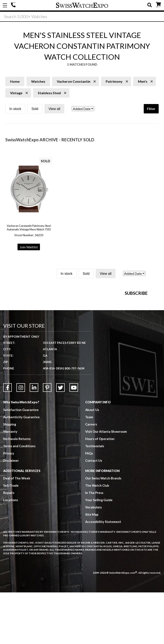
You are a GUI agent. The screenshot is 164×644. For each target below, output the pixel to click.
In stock (15, 109)
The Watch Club (97, 537)
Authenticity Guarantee (22, 469)
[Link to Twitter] (60, 439)
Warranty (10, 483)
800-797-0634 (75, 420)
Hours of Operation (100, 490)
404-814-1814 (14, 5)
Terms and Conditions (19, 498)
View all (54, 109)
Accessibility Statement (103, 573)
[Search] (82, 17)
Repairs (9, 544)
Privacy (9, 505)
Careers (91, 476)
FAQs (89, 505)
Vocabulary (94, 559)
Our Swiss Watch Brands (103, 530)
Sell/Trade (11, 537)
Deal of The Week (17, 530)
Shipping (10, 476)
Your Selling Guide (99, 552)
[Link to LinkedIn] (34, 439)
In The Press (94, 544)
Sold (35, 109)
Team (89, 469)
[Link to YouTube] (74, 439)
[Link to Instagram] (21, 439)
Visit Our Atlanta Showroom (106, 483)
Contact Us (94, 512)
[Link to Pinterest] (47, 439)
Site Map (92, 566)
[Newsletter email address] (104, 333)
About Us (92, 461)
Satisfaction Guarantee (21, 461)
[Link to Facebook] (7, 439)
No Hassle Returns (17, 490)
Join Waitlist (29, 248)
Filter (151, 109)
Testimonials (95, 498)
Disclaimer (11, 512)
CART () (158, 4)
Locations (11, 552)
